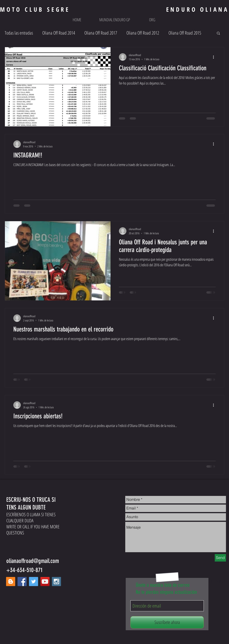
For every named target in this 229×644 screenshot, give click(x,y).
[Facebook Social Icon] (22, 582)
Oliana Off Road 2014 (59, 33)
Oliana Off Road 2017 (101, 33)
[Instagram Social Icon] (56, 582)
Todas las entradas (19, 33)
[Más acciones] (215, 57)
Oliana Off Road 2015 (185, 33)
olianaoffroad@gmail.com (33, 561)
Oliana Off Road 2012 (143, 33)
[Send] (220, 558)
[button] (115, 20)
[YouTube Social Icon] (45, 582)
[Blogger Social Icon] (11, 582)
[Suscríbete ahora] (167, 622)
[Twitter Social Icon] (34, 582)
